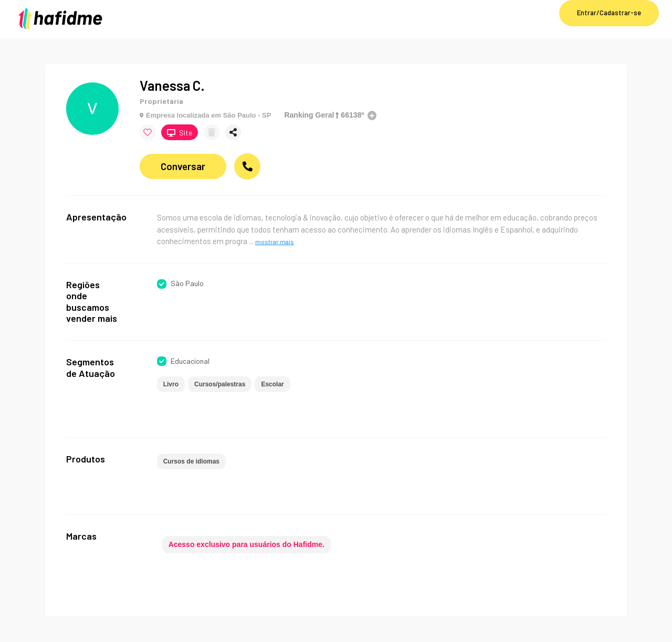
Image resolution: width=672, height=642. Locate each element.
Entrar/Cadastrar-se (609, 13)
